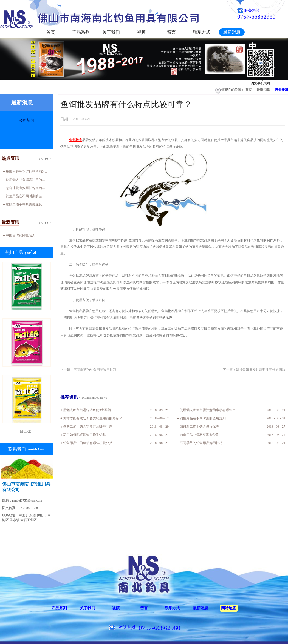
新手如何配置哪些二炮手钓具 (84, 435)
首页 (51, 32)
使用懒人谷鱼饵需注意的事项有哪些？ (34, 180)
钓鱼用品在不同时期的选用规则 (29, 196)
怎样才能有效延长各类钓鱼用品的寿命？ (35, 188)
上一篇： (88, 370)
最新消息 (263, 90)
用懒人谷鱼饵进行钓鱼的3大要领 (30, 171)
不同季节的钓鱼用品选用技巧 (201, 443)
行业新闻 (281, 90)
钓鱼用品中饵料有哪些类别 (199, 435)
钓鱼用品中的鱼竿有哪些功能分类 (88, 443)
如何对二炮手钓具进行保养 (199, 427)
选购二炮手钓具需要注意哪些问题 (30, 204)
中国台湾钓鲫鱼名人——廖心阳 (29, 235)
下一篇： (254, 370)
